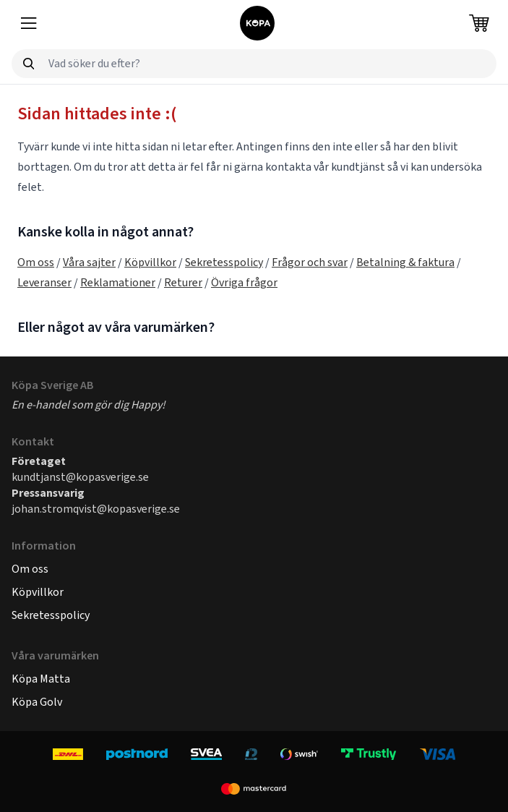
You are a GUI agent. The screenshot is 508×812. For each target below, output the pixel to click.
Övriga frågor (244, 282)
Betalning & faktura (405, 262)
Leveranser (44, 282)
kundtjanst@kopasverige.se (80, 477)
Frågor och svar (310, 262)
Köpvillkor (150, 262)
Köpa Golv (37, 702)
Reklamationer (118, 282)
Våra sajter (89, 262)
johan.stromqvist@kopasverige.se (96, 509)
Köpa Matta (41, 679)
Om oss (36, 262)
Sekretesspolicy (224, 262)
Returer (183, 282)
